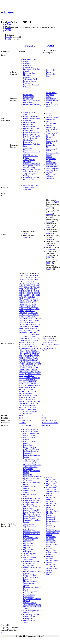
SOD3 (21, 386)
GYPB (36, 326)
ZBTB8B (33, 409)
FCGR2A (22, 315)
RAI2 (33, 368)
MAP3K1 (36, 340)
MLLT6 (27, 346)
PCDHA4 (29, 358)
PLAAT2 (35, 360)
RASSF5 (22, 370)
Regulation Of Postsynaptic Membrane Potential (32, 455)
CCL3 (28, 285)
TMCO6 (33, 391)
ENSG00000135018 (26, 420)
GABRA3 (30, 319)
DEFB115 (22, 303)
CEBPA (22, 289)
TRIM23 (28, 399)
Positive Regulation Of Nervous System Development (31, 616)
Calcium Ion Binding (51, 573)
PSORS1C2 (23, 368)
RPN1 (32, 372)
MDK (26, 342)
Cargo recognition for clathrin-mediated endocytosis (31, 187)
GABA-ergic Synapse (31, 577)
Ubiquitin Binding (30, 575)
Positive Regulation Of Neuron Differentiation (51, 160)
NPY (21, 354)
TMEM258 (23, 393)
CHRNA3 (33, 289)
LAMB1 (22, 338)
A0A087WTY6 (47, 423)
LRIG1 (44, 342)
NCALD (52, 344)
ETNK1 (22, 311)
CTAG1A (22, 299)
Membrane (27, 75)
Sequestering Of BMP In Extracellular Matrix (52, 144)
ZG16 (29, 411)
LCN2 (27, 338)
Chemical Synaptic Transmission (30, 558)
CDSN (38, 287)
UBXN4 (28, 405)
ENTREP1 (35, 307)
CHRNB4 (30, 291)
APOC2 (37, 277)
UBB (35, 401)
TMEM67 (22, 395)
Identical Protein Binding (32, 105)
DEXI (34, 303)
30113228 (50, 222)
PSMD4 (33, 366)
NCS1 (57, 344)
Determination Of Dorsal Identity (52, 166)
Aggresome (27, 77)
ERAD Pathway (29, 150)
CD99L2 (27, 287)
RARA (38, 368)
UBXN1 (22, 405)
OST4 (21, 356)
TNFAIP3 (36, 395)
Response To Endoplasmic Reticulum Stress (32, 144)
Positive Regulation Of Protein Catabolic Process (52, 551)
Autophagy (27, 120)
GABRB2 (30, 321)
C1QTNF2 (23, 283)
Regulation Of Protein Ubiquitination (31, 129)
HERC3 (22, 328)
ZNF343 (29, 413)
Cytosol (26, 71)
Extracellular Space (30, 447)
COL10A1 (23, 293)
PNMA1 (29, 362)
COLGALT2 (23, 295)
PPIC (38, 362)
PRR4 (39, 364)
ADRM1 (28, 275)
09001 (44, 418)
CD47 (37, 285)
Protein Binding (29, 95)
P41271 (56, 423)
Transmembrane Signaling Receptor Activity (30, 526)
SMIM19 (32, 382)
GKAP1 (22, 325)
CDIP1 (32, 287)
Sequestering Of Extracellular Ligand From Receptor (52, 136)
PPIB (34, 362)
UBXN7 (34, 405)
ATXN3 (37, 279)
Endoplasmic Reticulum (32, 69)
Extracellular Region (51, 71)
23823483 (27, 233)
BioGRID (9, 37)
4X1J (44, 425)
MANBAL (28, 340)
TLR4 (28, 391)
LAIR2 (33, 336)
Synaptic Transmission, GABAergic (31, 480)
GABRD (22, 323)
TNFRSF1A (23, 397)
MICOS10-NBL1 (25, 344)
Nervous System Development (52, 118)
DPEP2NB (51, 338)
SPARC (32, 386)
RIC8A (28, 370)
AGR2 (21, 277)
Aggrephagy (28, 148)
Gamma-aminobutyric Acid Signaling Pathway (32, 460)
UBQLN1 (30, 46)
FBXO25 (34, 313)
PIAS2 (35, 358)
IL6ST (21, 334)
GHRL (32, 323)
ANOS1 (32, 277)
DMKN (22, 305)
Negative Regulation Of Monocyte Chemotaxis (51, 175)
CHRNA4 (22, 291)
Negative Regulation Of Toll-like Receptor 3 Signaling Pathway (32, 138)
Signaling (27, 555)
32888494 (51, 249)
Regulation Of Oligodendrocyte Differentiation (29, 595)
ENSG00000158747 (49, 420)
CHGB (27, 289)
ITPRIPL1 (31, 334)
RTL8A (27, 374)
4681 (44, 416)
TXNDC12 (23, 401)
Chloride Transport (30, 603)
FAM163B (31, 311)
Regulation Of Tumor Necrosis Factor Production (31, 540)
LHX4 (32, 338)
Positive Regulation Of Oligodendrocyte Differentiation (31, 563)
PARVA (31, 356)
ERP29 (37, 309)
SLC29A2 (34, 380)
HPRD (8, 39)
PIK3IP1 (22, 360)
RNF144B (34, 370)
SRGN (37, 386)
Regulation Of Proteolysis (28, 550)
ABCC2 (37, 273)
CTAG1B (29, 299)
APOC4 (22, 279)
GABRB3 (37, 321)
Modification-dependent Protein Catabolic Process (32, 515)
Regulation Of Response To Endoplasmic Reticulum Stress (52, 508)
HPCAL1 (45, 340)
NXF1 (37, 354)
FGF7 (28, 315)
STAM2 (22, 388)
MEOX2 (50, 342)
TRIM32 (34, 399)
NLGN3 (28, 352)
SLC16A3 (26, 380)
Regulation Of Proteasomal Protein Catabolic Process (52, 544)
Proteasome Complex (31, 59)
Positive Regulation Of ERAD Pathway (31, 178)
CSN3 (21, 297)
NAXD (34, 348)
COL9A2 (37, 293)
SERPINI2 (31, 378)
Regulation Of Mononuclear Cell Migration (30, 546)
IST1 (26, 334)
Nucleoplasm (28, 63)
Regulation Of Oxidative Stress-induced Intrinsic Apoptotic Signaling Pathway (32, 173)
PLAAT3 (22, 362)
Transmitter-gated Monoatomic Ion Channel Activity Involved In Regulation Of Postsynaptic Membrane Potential (32, 468)
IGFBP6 (22, 332)
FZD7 (27, 317)
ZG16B (34, 411)
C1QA (32, 281)
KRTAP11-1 (53, 340)
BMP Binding (51, 99)
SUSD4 (34, 388)
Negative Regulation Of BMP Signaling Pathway (52, 128)
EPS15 (26, 309)
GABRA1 (33, 317)
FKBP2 (33, 315)
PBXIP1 (37, 356)
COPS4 (38, 295)
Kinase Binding (29, 97)
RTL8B (33, 374)
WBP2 (27, 407)
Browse (8, 24)
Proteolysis (27, 579)
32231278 (27, 237)
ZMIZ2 (44, 350)
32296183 (9, 29)
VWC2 (21, 407)
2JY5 (21, 425)
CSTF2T (32, 297)
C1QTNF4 (30, 283)
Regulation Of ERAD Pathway (52, 485)
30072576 (55, 202)
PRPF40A (33, 364)
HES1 (27, 328)
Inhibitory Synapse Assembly (30, 495)
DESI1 (29, 303)
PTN (29, 368)
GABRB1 (22, 321)
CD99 (21, 287)
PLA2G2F (45, 346)
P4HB (26, 356)
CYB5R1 (22, 301)
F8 (26, 311)
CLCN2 (36, 291)
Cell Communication (31, 591)
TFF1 (35, 390)
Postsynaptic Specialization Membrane (32, 476)
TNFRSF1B (32, 397)
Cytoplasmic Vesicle (30, 79)
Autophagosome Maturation (29, 161)
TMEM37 (31, 393)
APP (26, 279)
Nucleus (26, 61)
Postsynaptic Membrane (32, 498)
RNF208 (22, 372)
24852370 (50, 257)
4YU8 (48, 425)
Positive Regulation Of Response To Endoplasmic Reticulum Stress (52, 499)
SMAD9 (26, 382)
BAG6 (21, 281)
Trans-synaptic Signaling (32, 605)
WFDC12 (33, 407)
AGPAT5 (34, 275)
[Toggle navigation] (2, 19)
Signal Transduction (51, 114)
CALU (37, 283)
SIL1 (21, 380)
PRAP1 (21, 364)
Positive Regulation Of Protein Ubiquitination (31, 133)
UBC (39, 401)
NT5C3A (26, 354)
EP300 (21, 309)
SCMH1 (31, 376)
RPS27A (38, 372)
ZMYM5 (22, 413)
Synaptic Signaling (30, 553)
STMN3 (28, 388)
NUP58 (32, 354)
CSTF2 (26, 297)
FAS (29, 313)
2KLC (29, 425)
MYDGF (27, 348)
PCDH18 (22, 358)
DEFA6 (36, 301)
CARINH (22, 285)
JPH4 (37, 334)
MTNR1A (34, 346)
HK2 (35, 328)
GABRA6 (37, 319)
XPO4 (27, 409)
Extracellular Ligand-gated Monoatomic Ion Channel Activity (31, 433)
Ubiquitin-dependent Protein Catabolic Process (32, 117)
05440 (21, 418)
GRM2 (39, 325)
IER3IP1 (37, 330)
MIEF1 (34, 344)
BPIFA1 (27, 281)
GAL (27, 323)
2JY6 (25, 425)
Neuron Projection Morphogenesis (53, 170)
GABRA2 (22, 319)
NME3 (33, 352)
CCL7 (33, 285)
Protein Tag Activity (30, 518)
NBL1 (51, 46)
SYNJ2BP (22, 390)
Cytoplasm (27, 65)
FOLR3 (22, 317)
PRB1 (27, 364)
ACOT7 (22, 275)
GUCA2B (30, 326)
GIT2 (36, 323)
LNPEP (21, 340)
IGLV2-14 (37, 332)
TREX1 (22, 399)
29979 (21, 416)
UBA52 (30, 401)
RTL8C (39, 374)
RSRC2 (22, 374)
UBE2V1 (27, 403)
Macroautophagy (29, 122)
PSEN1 (21, 366)
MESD (31, 342)
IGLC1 (31, 332)
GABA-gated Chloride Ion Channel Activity (31, 450)
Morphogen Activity (50, 96)
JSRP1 (21, 336)
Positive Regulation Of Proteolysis (51, 537)
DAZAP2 (29, 301)
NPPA (38, 352)
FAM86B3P (23, 313)
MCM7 (21, 342)
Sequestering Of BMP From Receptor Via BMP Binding (53, 152)
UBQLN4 (35, 403)
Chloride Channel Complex (29, 487)
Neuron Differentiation (51, 122)
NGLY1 (22, 352)
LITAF (37, 338)
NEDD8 (33, 350)
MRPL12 (45, 344)
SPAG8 (26, 386)
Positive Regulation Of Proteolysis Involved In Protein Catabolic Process (53, 529)
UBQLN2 (53, 348)
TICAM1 (22, 391)
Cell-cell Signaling (30, 530)
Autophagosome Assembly (29, 113)
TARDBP (30, 390)
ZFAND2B (23, 411)
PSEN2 (27, 366)
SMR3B (28, 384)
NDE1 (21, 350)
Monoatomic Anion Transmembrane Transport (30, 583)
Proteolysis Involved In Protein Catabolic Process (32, 511)
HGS (31, 328)
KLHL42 (27, 336)
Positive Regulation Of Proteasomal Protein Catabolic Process (52, 519)
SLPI (21, 382)
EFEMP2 (27, 307)
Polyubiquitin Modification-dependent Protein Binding (32, 101)
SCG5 (26, 376)
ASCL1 (31, 279)
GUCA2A (22, 326)
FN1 (38, 315)
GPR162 (28, 325)
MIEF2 (21, 346)
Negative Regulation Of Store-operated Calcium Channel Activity (32, 166)
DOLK (34, 305)
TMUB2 (29, 395)
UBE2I (21, 403)
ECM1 (21, 307)
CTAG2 (36, 299)
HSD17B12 (23, 330)
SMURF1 (34, 384)
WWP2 (21, 409)
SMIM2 (22, 384)
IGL (27, 332)
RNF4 (27, 372)
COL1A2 (30, 293)
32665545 (50, 208)
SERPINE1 (23, 378)
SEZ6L (38, 378)
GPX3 (34, 325)
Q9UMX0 (22, 423)
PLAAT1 (29, 360)
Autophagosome (29, 67)
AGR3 (26, 277)
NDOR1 (27, 350)
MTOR (21, 348)
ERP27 (32, 309)
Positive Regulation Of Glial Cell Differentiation (32, 501)
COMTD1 (32, 295)
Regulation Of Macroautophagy (29, 125)
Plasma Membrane (30, 73)
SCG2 (21, 376)
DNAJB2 (28, 305)
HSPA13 (30, 330)
